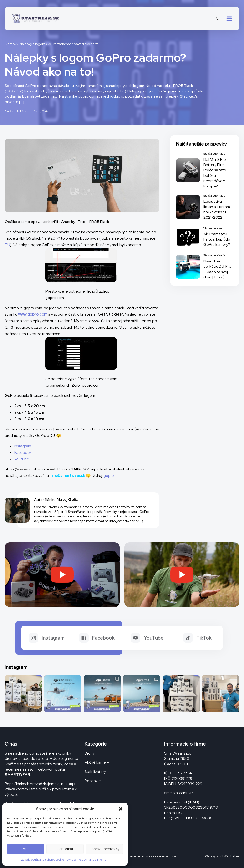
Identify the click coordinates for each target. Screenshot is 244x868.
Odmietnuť (65, 849)
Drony (90, 753)
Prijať (26, 849)
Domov (11, 44)
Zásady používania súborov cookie (43, 860)
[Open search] (218, 19)
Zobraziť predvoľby (104, 849)
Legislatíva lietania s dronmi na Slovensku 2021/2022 (217, 209)
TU (7, 245)
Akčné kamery (97, 762)
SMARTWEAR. (18, 775)
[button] (121, 809)
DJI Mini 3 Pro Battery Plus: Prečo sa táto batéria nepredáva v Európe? (215, 173)
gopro (109, 476)
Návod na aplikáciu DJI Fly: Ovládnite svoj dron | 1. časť (217, 269)
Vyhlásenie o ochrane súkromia (86, 860)
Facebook (23, 452)
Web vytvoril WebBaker (222, 856)
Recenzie (93, 781)
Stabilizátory (95, 772)
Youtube (22, 459)
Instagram (23, 446)
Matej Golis (41, 111)
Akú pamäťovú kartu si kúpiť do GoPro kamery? (217, 239)
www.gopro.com (33, 314)
